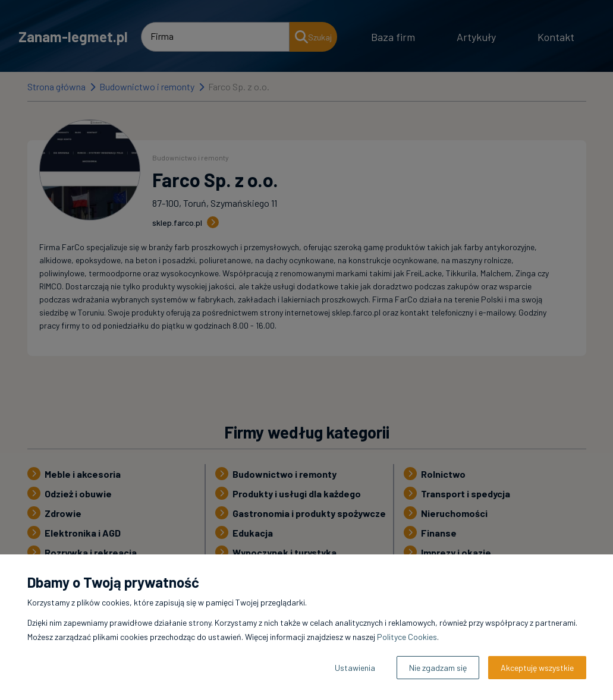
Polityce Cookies (407, 637)
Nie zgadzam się (438, 668)
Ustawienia (355, 668)
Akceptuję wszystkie (537, 668)
